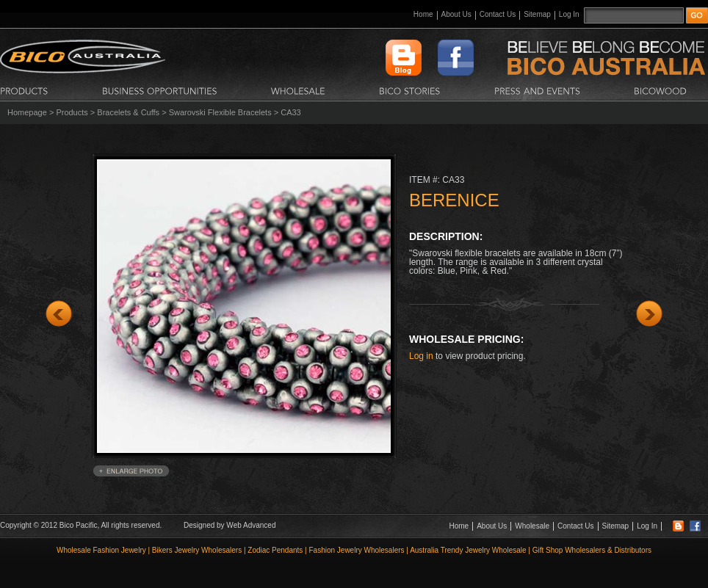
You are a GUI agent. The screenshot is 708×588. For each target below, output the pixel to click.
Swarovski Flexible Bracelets (220, 112)
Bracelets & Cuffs (128, 112)
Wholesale (532, 526)
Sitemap (537, 14)
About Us (456, 14)
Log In (569, 14)
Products (72, 112)
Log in (421, 356)
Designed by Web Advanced (230, 525)
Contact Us (498, 14)
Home (423, 14)
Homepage (27, 112)
